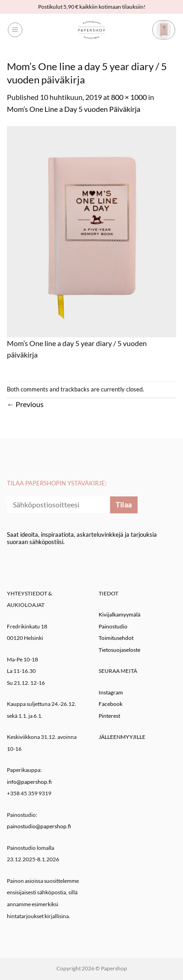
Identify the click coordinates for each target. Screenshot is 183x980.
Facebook (111, 704)
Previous (25, 404)
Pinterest (109, 716)
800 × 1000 (129, 97)
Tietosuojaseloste (119, 650)
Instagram (111, 692)
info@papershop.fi (29, 782)
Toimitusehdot (116, 638)
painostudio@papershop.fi (39, 826)
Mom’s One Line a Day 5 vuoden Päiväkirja (74, 109)
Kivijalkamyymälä (119, 614)
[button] (15, 30)
